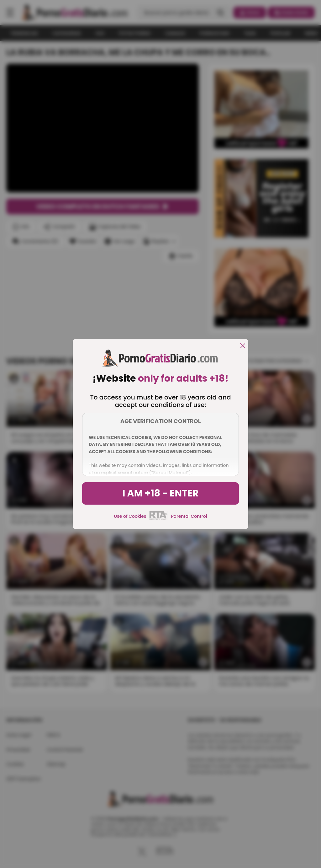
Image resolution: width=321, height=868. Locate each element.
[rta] (158, 519)
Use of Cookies (130, 516)
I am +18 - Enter (160, 493)
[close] (243, 346)
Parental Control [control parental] (189, 516)
